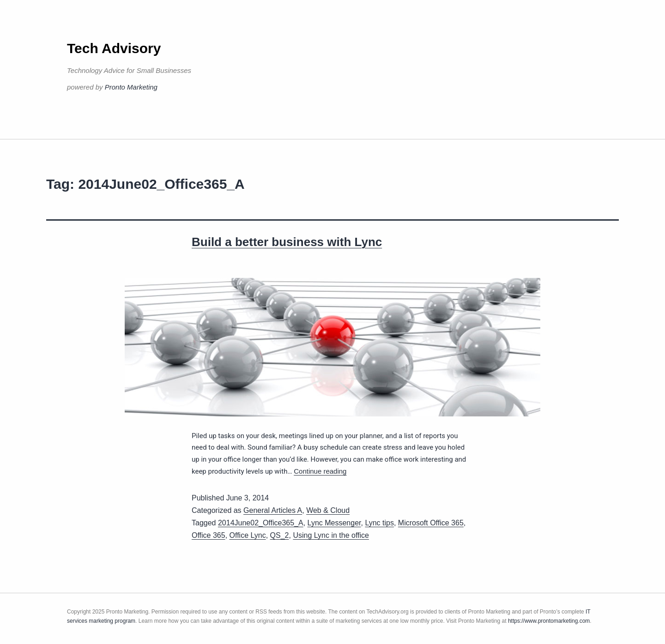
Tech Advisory (114, 48)
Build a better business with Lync (287, 242)
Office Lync (248, 535)
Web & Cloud (328, 510)
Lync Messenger (334, 523)
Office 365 (209, 535)
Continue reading (320, 471)
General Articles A (273, 510)
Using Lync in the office (331, 535)
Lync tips (379, 523)
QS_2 (280, 535)
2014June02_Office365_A (261, 523)
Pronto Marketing (131, 87)
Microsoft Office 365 (431, 523)
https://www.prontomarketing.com (549, 621)
